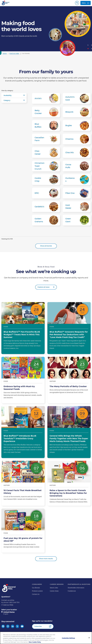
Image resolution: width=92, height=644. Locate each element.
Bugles (77, 126)
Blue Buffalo (46, 126)
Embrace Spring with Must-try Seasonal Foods (23, 381)
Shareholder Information (76, 588)
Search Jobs (54, 588)
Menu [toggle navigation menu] (86, 3)
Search (77, 3)
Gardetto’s (46, 208)
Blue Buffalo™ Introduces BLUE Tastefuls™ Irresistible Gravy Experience (23, 433)
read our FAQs (8, 606)
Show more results (46, 560)
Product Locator (37, 592)
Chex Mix (77, 153)
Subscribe (38, 627)
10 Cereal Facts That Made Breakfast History (23, 484)
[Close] (89, 638)
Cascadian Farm (46, 140)
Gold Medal (77, 208)
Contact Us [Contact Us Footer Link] (36, 595)
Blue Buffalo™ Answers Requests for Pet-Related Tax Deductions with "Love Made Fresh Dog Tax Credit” (69, 329)
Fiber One (77, 194)
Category (7, 101)
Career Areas (54, 592)
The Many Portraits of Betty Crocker (69, 381)
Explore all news (44, 288)
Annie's (46, 99)
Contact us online (8, 601)
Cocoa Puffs (77, 167)
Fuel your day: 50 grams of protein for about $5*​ (23, 532)
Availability (8, 96)
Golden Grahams (46, 221)
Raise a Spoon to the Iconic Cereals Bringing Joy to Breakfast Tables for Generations (69, 484)
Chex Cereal (46, 153)
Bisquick (77, 113)
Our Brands (36, 588)
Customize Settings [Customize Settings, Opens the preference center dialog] (68, 638)
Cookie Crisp (46, 180)
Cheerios (77, 140)
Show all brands (46, 247)
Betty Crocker (46, 113)
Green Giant (77, 221)
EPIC (46, 194)
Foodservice (72, 592)
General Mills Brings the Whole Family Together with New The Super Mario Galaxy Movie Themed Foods (69, 433)
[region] (46, 638)
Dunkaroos (77, 180)
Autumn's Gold (77, 99)
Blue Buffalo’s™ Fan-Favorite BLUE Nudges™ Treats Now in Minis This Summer (23, 329)
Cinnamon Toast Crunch (46, 167)
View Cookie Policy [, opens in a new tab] (35, 642)
